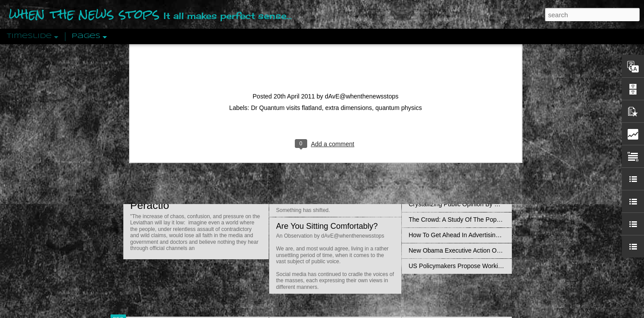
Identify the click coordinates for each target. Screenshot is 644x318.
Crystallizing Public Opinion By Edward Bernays (474, 204)
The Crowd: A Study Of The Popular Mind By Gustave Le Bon (493, 220)
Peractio (150, 205)
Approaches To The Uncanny (449, 189)
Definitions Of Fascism (440, 173)
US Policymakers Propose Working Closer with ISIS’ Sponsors (494, 266)
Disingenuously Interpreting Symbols (459, 142)
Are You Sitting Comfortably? (327, 226)
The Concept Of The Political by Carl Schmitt (470, 158)
